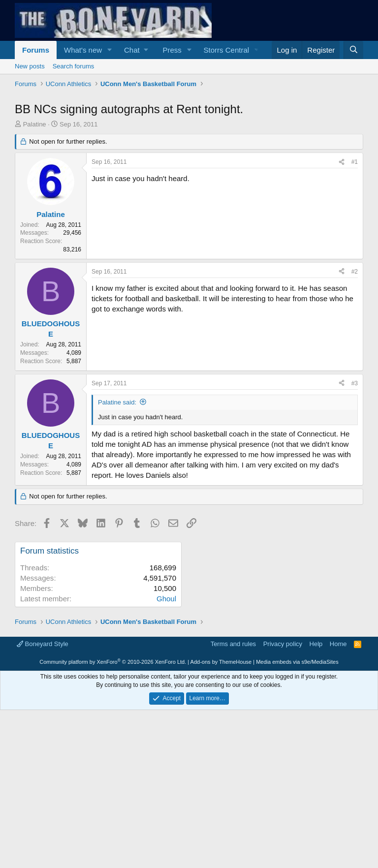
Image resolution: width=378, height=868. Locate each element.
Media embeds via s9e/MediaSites (297, 662)
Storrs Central (227, 50)
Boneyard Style (43, 644)
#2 (355, 272)
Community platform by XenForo (113, 662)
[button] (110, 50)
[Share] (342, 162)
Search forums (74, 66)
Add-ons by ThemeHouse (221, 662)
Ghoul (166, 599)
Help (316, 644)
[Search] (353, 50)
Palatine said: (117, 402)
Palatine (35, 124)
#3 (355, 383)
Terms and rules (233, 644)
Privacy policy (283, 644)
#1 (355, 162)
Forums (36, 50)
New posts (30, 66)
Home (338, 644)
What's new (83, 50)
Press (172, 50)
